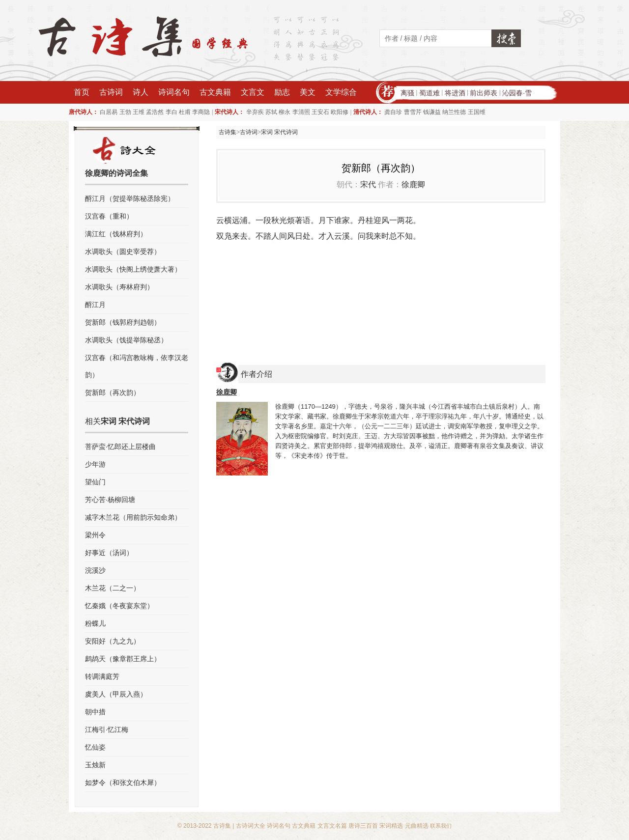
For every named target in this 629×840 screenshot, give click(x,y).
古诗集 (228, 132)
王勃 (125, 112)
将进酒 (455, 93)
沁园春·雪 (517, 93)
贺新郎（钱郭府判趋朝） (123, 322)
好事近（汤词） (109, 553)
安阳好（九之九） (113, 641)
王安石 (320, 112)
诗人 (141, 92)
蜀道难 (429, 93)
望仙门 (95, 482)
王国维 (477, 112)
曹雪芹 (413, 112)
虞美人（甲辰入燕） (116, 694)
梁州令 (95, 535)
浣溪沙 (95, 570)
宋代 (368, 184)
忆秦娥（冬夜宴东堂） (119, 606)
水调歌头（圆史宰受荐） (123, 252)
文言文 (253, 92)
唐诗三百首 (363, 826)
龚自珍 (393, 112)
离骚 (407, 93)
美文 (308, 92)
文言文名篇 (332, 826)
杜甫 (185, 112)
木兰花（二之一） (113, 588)
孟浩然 (155, 112)
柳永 (285, 112)
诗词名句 (174, 92)
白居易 (109, 112)
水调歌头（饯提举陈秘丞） (126, 340)
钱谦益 (432, 112)
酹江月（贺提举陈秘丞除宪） (130, 198)
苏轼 (271, 112)
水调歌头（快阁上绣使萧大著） (133, 269)
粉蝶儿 (95, 623)
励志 (282, 92)
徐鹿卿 (413, 184)
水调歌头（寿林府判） (119, 287)
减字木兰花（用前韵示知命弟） (133, 517)
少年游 (95, 464)
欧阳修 (340, 112)
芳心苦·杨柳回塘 (110, 500)
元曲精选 (417, 826)
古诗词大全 (251, 826)
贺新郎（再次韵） (113, 392)
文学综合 (341, 92)
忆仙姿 (95, 747)
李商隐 (201, 112)
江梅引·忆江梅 (107, 729)
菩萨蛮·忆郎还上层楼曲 (120, 447)
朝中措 (95, 712)
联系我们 (441, 826)
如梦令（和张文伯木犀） (123, 783)
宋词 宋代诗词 (279, 132)
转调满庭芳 (102, 676)
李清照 (301, 112)
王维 (139, 112)
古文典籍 (215, 92)
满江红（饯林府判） (116, 234)
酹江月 (95, 305)
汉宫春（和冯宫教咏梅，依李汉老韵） (137, 366)
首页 (82, 92)
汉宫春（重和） (109, 216)
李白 (172, 112)
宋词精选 (391, 826)
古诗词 (111, 92)
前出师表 (484, 93)
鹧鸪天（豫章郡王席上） (123, 659)
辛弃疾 (255, 112)
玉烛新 (95, 765)
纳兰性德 (454, 112)
